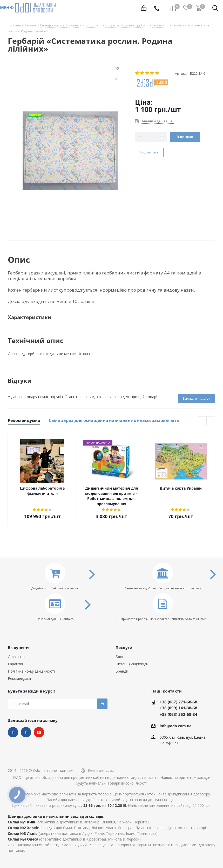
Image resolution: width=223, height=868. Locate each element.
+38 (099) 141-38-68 (178, 708)
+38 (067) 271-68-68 (178, 702)
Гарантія (15, 664)
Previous (203, 421)
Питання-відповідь (132, 664)
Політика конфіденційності (31, 671)
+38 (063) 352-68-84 (178, 714)
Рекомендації (19, 678)
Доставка (16, 657)
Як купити (18, 647)
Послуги (124, 647)
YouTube (39, 732)
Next (211, 421)
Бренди (122, 671)
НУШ (26, 732)
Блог (120, 657)
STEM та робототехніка (13, 732)
